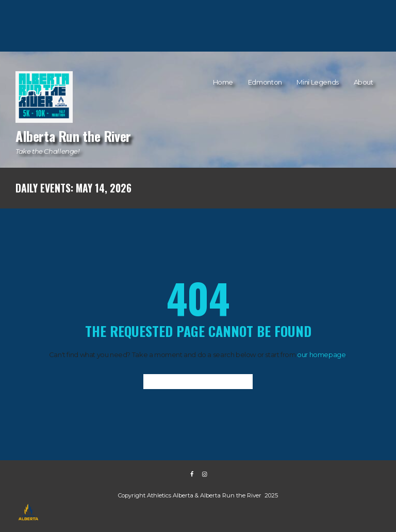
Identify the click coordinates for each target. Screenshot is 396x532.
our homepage (321, 354)
